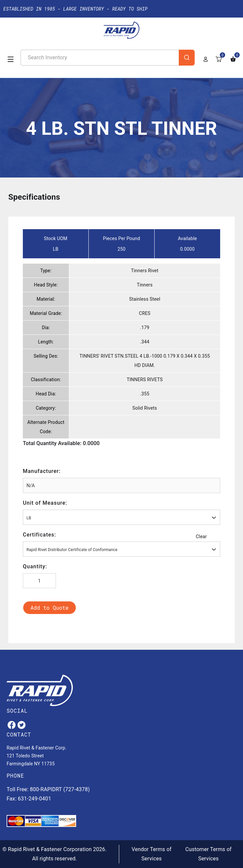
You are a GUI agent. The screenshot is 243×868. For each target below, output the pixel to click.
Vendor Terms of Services (152, 854)
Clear (201, 536)
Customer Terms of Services (209, 854)
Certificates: (40, 535)
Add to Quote (49, 608)
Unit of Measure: (45, 503)
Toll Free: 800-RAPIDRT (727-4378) (48, 789)
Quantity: (35, 566)
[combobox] (121, 517)
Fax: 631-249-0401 (29, 799)
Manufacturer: (42, 471)
